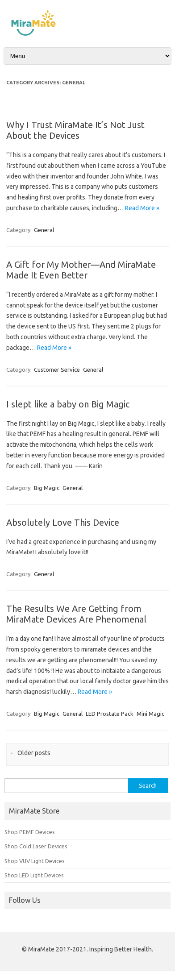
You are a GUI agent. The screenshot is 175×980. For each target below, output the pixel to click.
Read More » (142, 208)
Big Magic (47, 488)
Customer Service (57, 370)
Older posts (30, 753)
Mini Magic (150, 714)
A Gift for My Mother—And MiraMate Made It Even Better (81, 270)
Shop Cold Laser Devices (36, 846)
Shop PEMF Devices (30, 832)
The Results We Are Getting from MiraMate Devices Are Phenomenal (76, 614)
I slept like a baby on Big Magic (68, 404)
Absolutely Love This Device (63, 522)
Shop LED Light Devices (34, 875)
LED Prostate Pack (110, 714)
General (44, 230)
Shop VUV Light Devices (35, 861)
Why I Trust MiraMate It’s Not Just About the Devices (75, 130)
